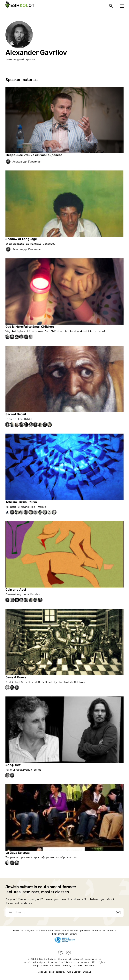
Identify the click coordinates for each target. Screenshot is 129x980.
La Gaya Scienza (18, 853)
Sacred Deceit (16, 414)
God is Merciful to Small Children (30, 327)
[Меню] (122, 6)
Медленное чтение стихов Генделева (34, 155)
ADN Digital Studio (79, 972)
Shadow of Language (21, 239)
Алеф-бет (13, 765)
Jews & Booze (16, 677)
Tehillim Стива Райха (21, 502)
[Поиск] (111, 6)
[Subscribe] (118, 912)
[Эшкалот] (19, 6)
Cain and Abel (16, 590)
